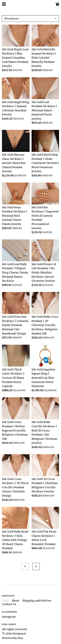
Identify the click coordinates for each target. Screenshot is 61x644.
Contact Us (9, 604)
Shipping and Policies (37, 601)
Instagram (9, 617)
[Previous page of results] (25, 567)
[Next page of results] (36, 567)
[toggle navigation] (4, 4)
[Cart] (57, 5)
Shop (6, 601)
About (16, 601)
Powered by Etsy (13, 638)
